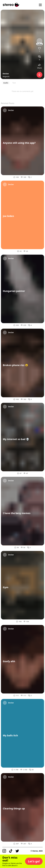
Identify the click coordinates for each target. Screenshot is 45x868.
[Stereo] (11, 5)
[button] (34, 861)
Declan (6, 74)
